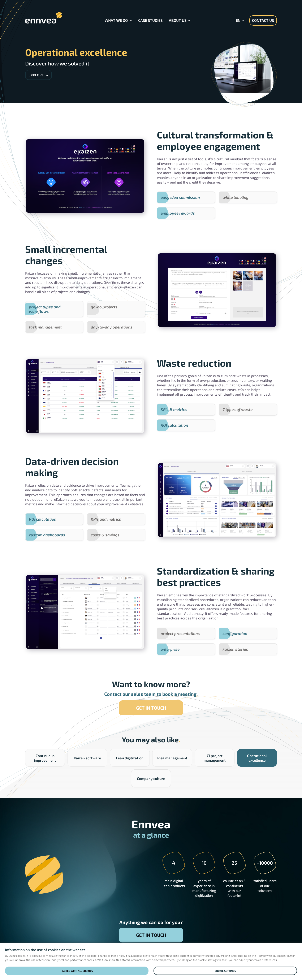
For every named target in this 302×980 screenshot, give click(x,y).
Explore (38, 75)
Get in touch (151, 708)
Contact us (263, 20)
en (238, 20)
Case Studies (150, 20)
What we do (116, 20)
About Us (178, 20)
